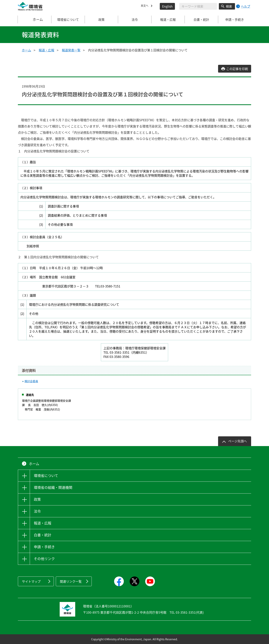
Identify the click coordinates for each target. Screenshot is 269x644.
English (167, 6)
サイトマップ (31, 581)
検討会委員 (31, 381)
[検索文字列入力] (198, 6)
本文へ (145, 6)
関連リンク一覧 (71, 581)
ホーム (35, 19)
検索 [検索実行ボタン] (229, 6)
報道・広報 (46, 50)
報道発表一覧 (71, 50)
